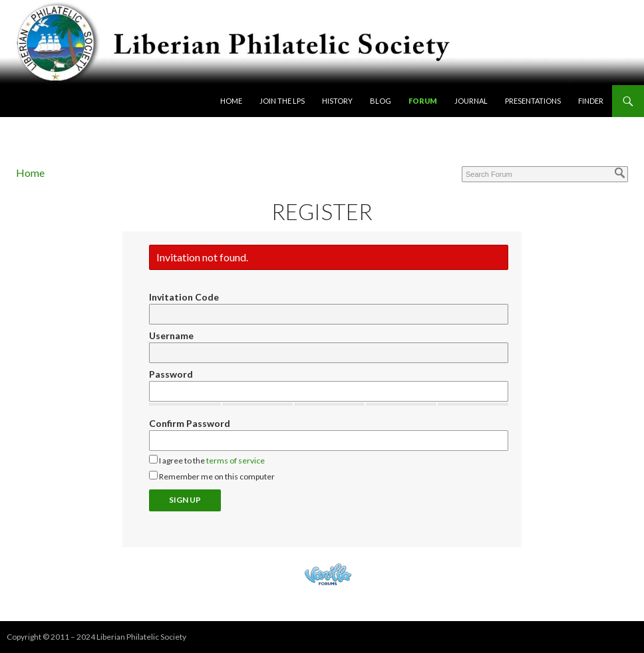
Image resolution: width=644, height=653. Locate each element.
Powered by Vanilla (328, 574)
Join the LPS (282, 101)
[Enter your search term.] (545, 174)
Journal (471, 101)
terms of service (236, 460)
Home (231, 101)
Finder (591, 101)
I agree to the (207, 460)
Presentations (533, 101)
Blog (381, 101)
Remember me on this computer (212, 476)
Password (171, 374)
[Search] (620, 173)
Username (171, 335)
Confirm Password (190, 423)
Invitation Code (184, 297)
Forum (423, 101)
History (337, 101)
